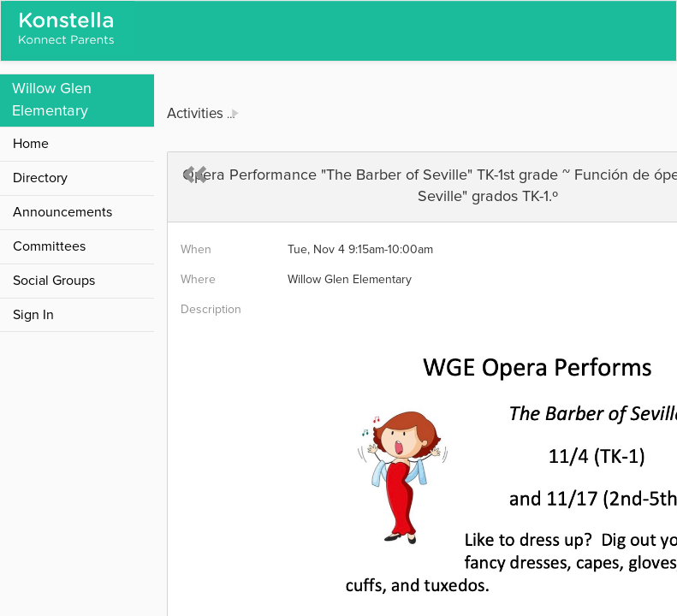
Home (31, 144)
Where (198, 280)
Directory (40, 178)
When (196, 250)
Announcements (62, 212)
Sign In (33, 315)
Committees (49, 246)
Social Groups (54, 281)
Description (211, 310)
